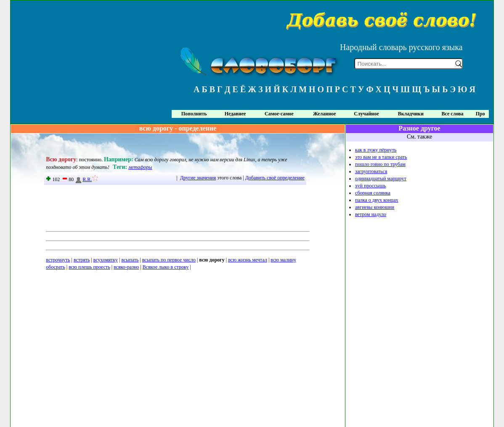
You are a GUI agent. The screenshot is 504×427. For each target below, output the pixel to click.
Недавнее (235, 114)
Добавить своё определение (275, 178)
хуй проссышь (370, 186)
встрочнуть (58, 260)
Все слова (453, 114)
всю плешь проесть (89, 267)
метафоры (140, 167)
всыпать (130, 260)
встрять (82, 260)
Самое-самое (279, 114)
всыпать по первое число (169, 260)
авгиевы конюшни (375, 207)
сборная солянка (373, 193)
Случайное (366, 114)
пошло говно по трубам (380, 164)
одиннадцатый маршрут (381, 179)
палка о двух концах (377, 200)
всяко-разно (126, 267)
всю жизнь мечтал (248, 260)
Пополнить (194, 114)
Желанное (324, 114)
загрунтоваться (371, 171)
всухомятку (106, 260)
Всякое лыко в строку (166, 267)
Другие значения (198, 178)
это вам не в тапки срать (381, 157)
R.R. (83, 179)
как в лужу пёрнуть (376, 150)
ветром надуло (371, 214)
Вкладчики (411, 114)
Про (480, 114)
